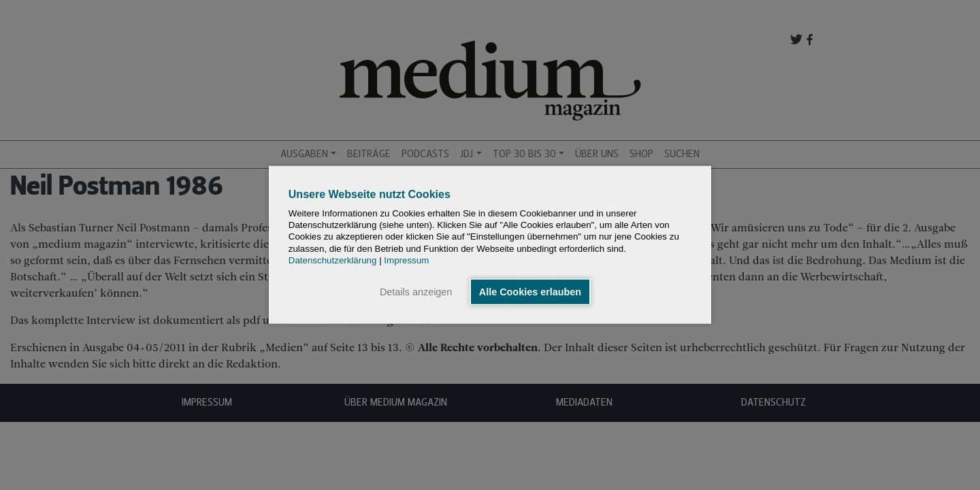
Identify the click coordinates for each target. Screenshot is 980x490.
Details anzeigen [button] (416, 292)
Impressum (406, 260)
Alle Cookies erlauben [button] (530, 292)
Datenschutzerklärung (333, 260)
